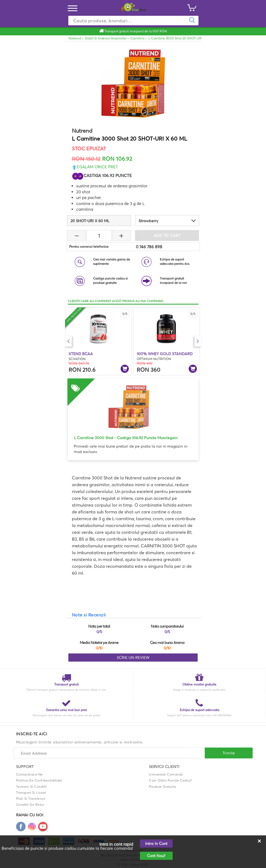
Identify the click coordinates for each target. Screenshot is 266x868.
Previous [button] (68, 341)
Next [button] (198, 341)
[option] (98, 341)
